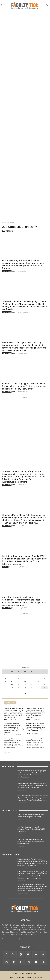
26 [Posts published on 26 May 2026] (18, 688)
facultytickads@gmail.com (19, 939)
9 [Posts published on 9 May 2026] (45, 678)
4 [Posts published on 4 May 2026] (12, 678)
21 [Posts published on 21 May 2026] (32, 685)
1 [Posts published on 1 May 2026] (38, 675)
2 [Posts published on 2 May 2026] (45, 675)
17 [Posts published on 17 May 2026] (5, 685)
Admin (14, 271)
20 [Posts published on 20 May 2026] (25, 685)
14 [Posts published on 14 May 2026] (32, 682)
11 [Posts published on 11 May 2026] (12, 682)
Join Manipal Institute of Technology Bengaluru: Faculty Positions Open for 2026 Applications (32, 829)
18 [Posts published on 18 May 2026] (12, 685)
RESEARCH (5, 567)
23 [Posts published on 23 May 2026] (45, 685)
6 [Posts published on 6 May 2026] (25, 678)
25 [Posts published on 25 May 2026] (12, 688)
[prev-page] (6, 754)
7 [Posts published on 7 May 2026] (32, 678)
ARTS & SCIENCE (7, 271)
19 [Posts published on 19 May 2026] (18, 685)
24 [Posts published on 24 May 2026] (5, 688)
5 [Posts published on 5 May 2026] (18, 678)
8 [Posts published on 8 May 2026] (38, 678)
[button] (45, 5)
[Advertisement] (25, 38)
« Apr (24, 693)
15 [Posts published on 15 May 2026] (38, 682)
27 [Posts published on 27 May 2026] (25, 688)
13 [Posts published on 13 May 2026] (25, 682)
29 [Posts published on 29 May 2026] (38, 688)
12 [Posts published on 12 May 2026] (18, 682)
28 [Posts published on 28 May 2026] (32, 688)
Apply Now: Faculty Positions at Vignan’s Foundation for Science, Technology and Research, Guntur (31, 841)
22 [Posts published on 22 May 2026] (38, 685)
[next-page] (9, 754)
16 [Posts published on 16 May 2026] (45, 682)
